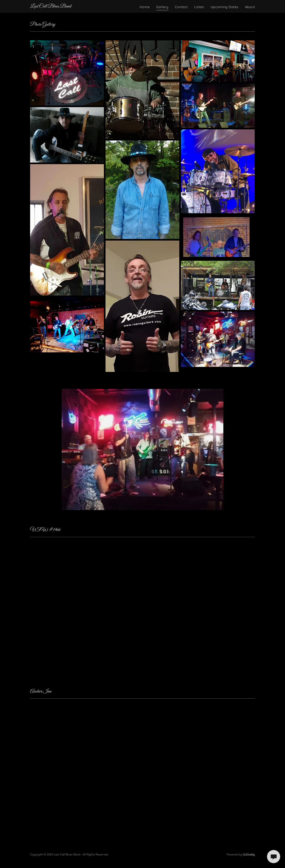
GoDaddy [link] (249, 854)
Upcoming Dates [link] (225, 7)
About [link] (250, 7)
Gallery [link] (162, 7)
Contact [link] (181, 7)
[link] (51, 6)
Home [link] (145, 7)
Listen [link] (199, 7)
